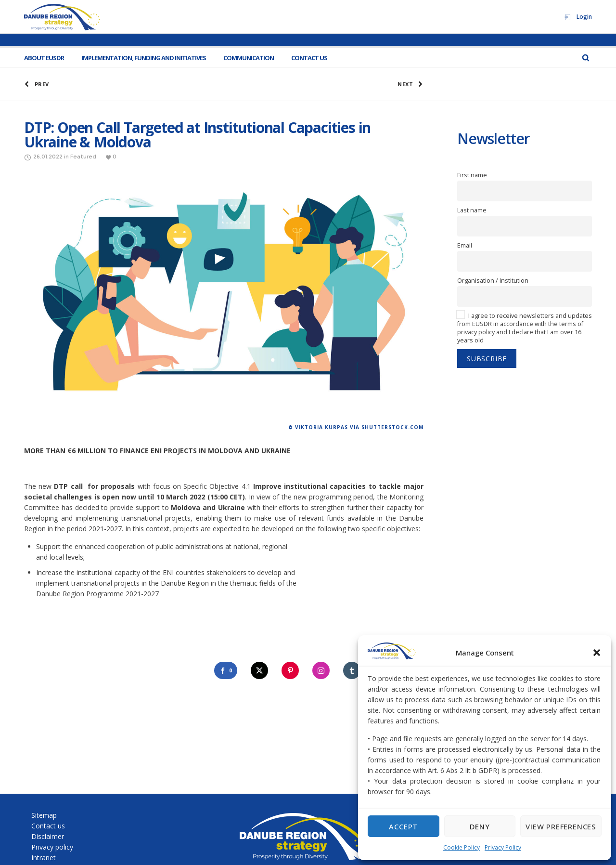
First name (472, 175)
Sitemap (44, 815)
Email (465, 245)
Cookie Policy (462, 847)
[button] (597, 653)
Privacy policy (52, 847)
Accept (403, 826)
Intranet (44, 858)
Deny (480, 826)
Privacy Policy (503, 847)
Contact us (48, 826)
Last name (472, 210)
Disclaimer (48, 836)
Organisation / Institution (493, 281)
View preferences (561, 826)
